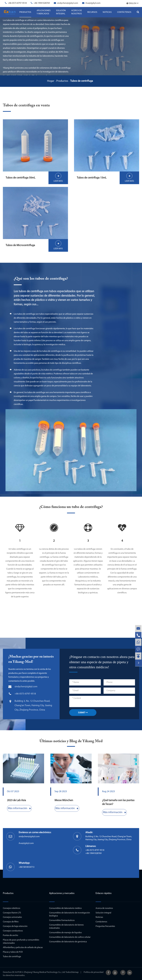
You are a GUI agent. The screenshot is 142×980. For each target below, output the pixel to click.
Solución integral (61, 12)
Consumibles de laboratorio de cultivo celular (70, 937)
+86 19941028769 (42, 3)
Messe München (64, 800)
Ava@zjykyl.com (93, 3)
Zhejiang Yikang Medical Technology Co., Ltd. (45, 972)
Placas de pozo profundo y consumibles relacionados (21, 942)
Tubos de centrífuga (82, 81)
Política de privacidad (94, 972)
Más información (19, 808)
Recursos (92, 12)
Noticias (107, 12)
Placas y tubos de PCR (13, 952)
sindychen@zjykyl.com (68, 3)
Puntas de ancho (11, 935)
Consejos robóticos (12, 908)
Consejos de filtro (11, 922)
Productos (25, 12)
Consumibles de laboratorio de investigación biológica (70, 914)
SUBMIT (83, 713)
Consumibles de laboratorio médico (65, 908)
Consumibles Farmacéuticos (62, 920)
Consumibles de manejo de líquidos (65, 933)
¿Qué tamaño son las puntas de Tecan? (118, 802)
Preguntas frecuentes (105, 926)
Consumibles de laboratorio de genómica (68, 942)
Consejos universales (12, 917)
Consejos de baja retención (15, 926)
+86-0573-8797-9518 (17, 3)
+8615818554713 (27, 867)
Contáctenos (124, 12)
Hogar (51, 81)
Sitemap (75, 972)
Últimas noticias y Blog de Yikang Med (71, 741)
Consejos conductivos (13, 931)
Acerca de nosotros (77, 12)
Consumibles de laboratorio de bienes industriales (66, 927)
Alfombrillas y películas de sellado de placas (23, 948)
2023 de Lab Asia (16, 800)
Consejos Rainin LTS (12, 913)
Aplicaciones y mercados (44, 12)
